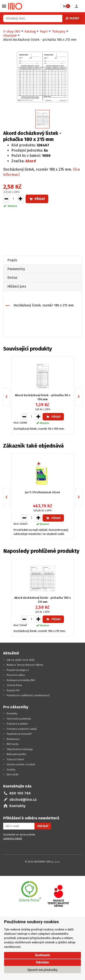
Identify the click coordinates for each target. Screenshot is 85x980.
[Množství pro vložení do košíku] (13, 199)
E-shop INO (12, 32)
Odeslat (43, 826)
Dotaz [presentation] (12, 278)
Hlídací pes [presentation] (17, 286)
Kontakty (12, 713)
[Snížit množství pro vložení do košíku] (6, 199)
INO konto (13, 744)
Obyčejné (10, 36)
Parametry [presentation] (16, 269)
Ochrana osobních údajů (22, 729)
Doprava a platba (17, 724)
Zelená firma (14, 685)
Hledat (72, 18)
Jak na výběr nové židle (21, 660)
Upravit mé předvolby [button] (42, 970)
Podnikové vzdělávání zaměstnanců (28, 695)
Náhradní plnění (16, 754)
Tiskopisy (59, 32)
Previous (9, 397)
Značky (11, 770)
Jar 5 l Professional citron (42, 492)
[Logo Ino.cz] (15, 6)
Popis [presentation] (12, 260)
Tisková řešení (15, 759)
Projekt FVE (13, 690)
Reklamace (13, 739)
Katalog (30, 32)
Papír (44, 32)
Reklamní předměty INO (21, 680)
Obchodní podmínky (19, 719)
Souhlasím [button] (42, 955)
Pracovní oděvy (16, 675)
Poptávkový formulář (19, 734)
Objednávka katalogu (20, 749)
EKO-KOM (12, 775)
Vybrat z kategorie (4, 6)
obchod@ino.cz (23, 800)
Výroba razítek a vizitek (21, 764)
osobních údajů (13, 838)
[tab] (43, 260)
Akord (31, 161)
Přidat (37, 199)
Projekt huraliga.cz (18, 670)
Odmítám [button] (43, 962)
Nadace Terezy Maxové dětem (25, 665)
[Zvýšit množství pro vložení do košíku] (21, 199)
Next (82, 397)
